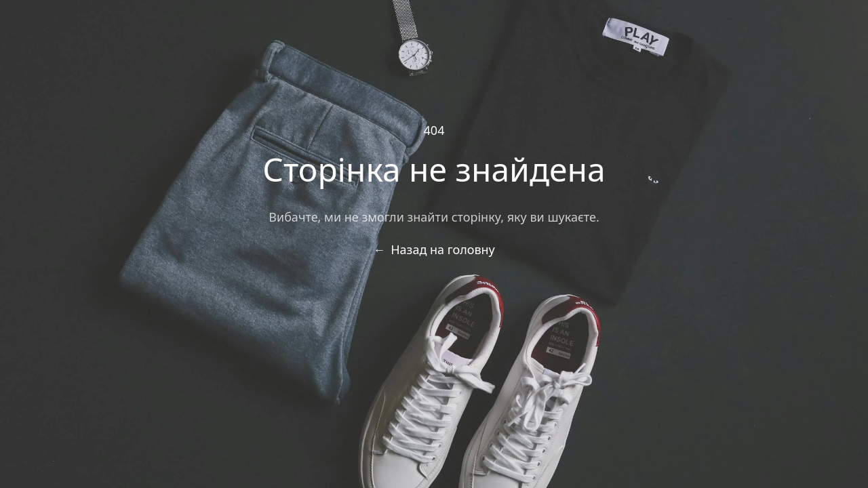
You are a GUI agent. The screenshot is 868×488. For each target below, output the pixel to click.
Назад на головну (434, 249)
